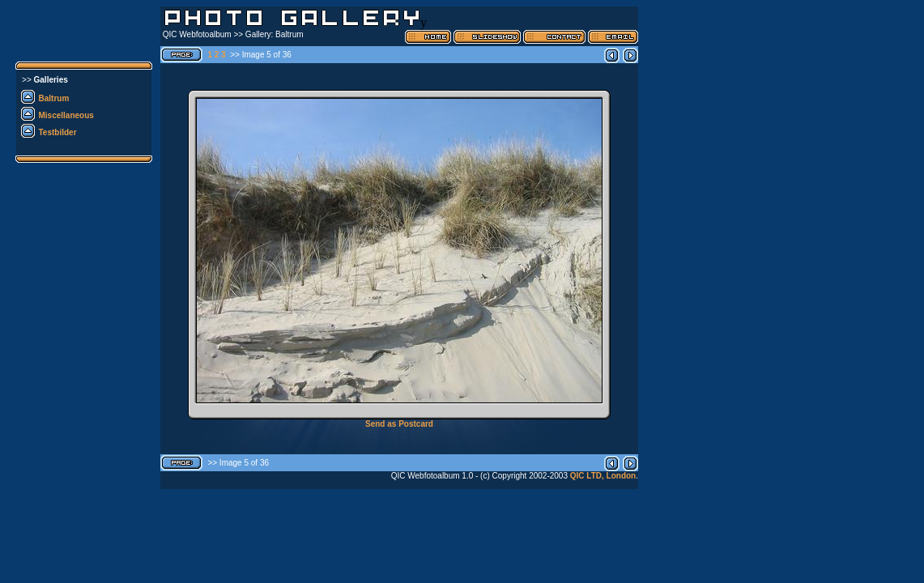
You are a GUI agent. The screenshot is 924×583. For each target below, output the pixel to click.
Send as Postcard (399, 424)
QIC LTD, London (603, 476)
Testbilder (58, 132)
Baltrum (54, 98)
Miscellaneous (66, 115)
